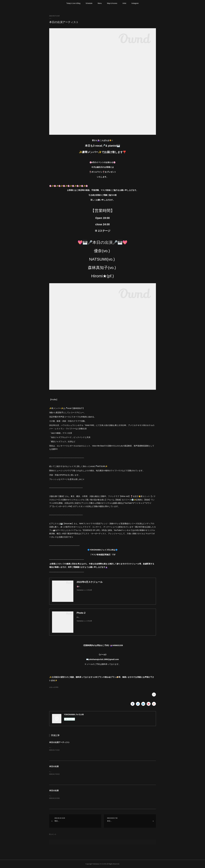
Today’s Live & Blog (73, 3)
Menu (100, 3)
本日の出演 (54, 766)
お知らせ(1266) (54, 687)
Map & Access (112, 3)
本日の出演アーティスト (59, 742)
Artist (124, 3)
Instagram (135, 3)
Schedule (89, 3)
